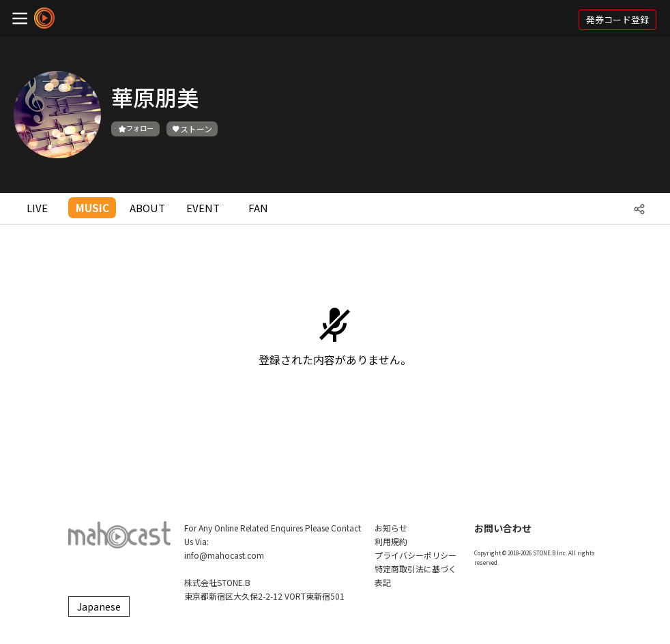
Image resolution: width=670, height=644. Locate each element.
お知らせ (391, 528)
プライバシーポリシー (416, 555)
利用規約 (391, 541)
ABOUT (147, 208)
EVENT (203, 208)
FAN (258, 208)
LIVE (37, 208)
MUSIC (92, 208)
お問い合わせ (503, 528)
